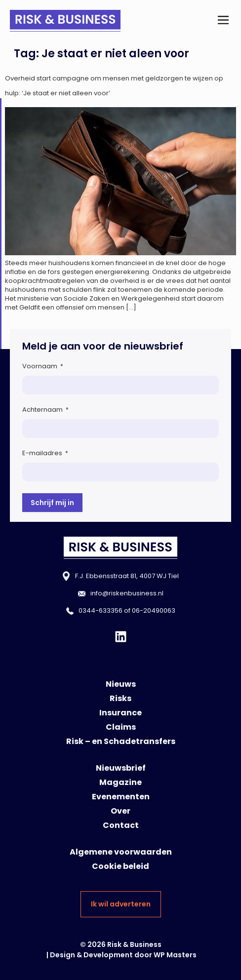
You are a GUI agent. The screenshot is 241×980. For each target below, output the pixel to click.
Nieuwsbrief (121, 768)
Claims (121, 727)
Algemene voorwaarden (121, 852)
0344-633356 (100, 610)
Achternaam (45, 410)
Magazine (120, 782)
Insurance (120, 713)
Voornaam (43, 366)
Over (120, 811)
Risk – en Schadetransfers (121, 741)
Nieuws (121, 684)
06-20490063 (154, 610)
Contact (121, 825)
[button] (223, 20)
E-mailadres (45, 453)
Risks (120, 698)
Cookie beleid (120, 866)
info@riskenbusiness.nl (127, 593)
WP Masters (175, 955)
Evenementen (121, 797)
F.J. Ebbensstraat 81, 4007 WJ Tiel (127, 576)
